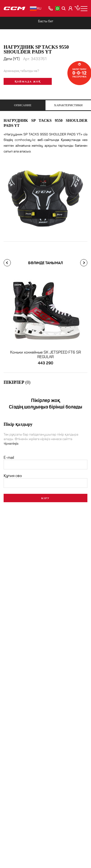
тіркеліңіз (11, 443)
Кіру (46, 497)
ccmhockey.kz (25, 140)
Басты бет (46, 21)
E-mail (9, 457)
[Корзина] (77, 8)
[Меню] (84, 8)
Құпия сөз (13, 475)
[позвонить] (50, 8)
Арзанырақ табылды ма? (21, 71)
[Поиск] (64, 8)
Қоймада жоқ (28, 82)
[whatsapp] (57, 8)
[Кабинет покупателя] (71, 8)
